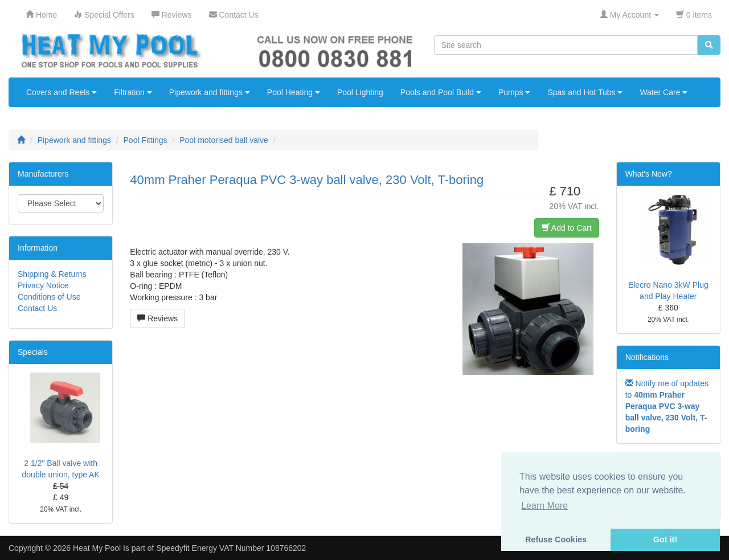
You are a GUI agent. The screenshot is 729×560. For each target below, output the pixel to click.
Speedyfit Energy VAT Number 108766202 (231, 548)
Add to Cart (567, 228)
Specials (33, 352)
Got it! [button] (665, 539)
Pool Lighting (360, 92)
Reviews (157, 318)
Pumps (514, 92)
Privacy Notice (43, 285)
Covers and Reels (62, 92)
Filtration (133, 92)
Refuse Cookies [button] (556, 539)
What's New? (649, 174)
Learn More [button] (544, 506)
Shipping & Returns (52, 274)
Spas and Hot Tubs (585, 92)
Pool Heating (294, 92)
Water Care (664, 92)
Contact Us (37, 308)
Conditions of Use (49, 297)
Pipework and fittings (210, 92)
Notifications (647, 357)
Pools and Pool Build (441, 92)
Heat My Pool (97, 548)
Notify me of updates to (667, 406)
